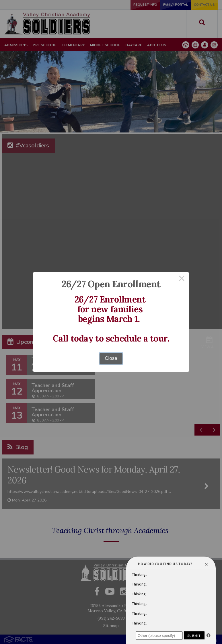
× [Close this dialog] (182, 279)
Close (111, 358)
